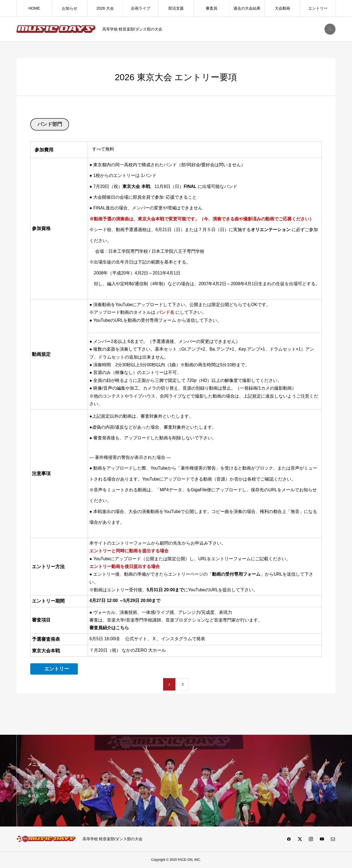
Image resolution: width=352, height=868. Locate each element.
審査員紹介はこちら (109, 628)
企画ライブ (141, 8)
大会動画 (282, 8)
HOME (34, 8)
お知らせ (70, 8)
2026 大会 (105, 8)
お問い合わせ (39, 786)
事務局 (34, 796)
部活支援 (176, 8)
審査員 (211, 8)
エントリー (318, 8)
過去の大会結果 (247, 8)
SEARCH (330, 29)
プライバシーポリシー (92, 786)
